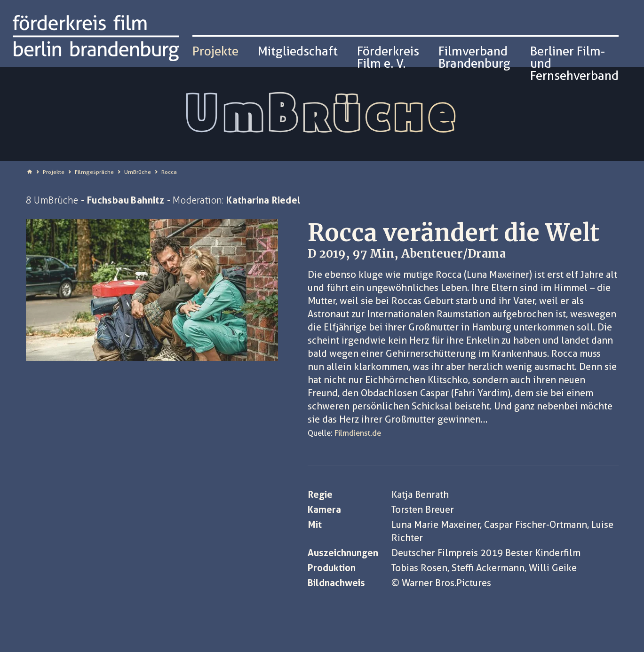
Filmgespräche (94, 172)
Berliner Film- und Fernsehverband (574, 63)
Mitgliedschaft (298, 51)
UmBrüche (138, 172)
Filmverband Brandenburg (474, 57)
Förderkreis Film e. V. (388, 57)
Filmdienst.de (358, 433)
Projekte (54, 172)
